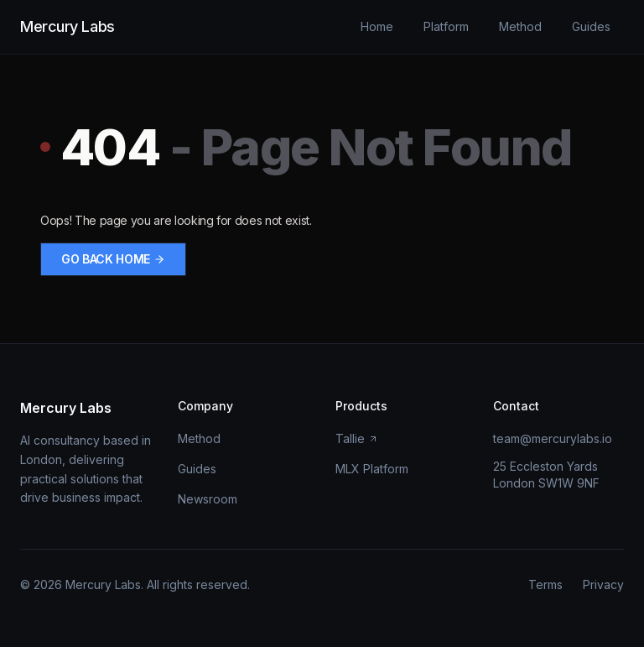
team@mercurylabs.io (553, 438)
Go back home (113, 259)
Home (377, 26)
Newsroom (208, 499)
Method (520, 26)
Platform (446, 26)
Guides (591, 26)
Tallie (357, 438)
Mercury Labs (68, 26)
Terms (545, 584)
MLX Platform (372, 469)
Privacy (603, 584)
